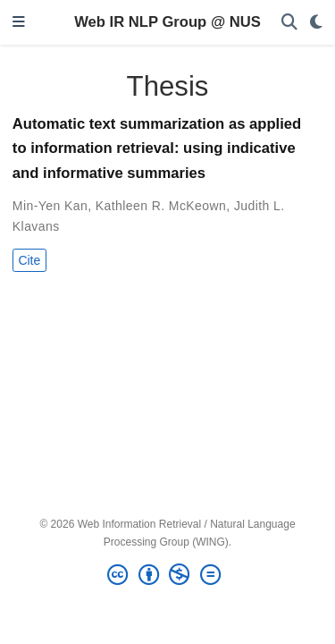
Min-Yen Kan (50, 206)
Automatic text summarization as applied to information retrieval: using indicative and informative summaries (157, 148)
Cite (29, 260)
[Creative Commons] (167, 575)
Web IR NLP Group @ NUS (167, 22)
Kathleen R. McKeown (161, 206)
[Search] (289, 23)
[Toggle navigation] (19, 23)
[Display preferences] (316, 23)
